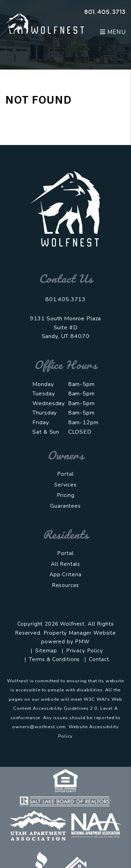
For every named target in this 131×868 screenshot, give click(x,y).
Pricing (66, 495)
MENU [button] (113, 32)
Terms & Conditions (54, 659)
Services (65, 485)
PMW (82, 642)
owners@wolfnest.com (39, 727)
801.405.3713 (105, 12)
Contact (99, 659)
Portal (65, 474)
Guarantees (65, 506)
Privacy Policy (85, 651)
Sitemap (46, 651)
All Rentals (65, 564)
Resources (66, 585)
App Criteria (65, 574)
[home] (45, 23)
